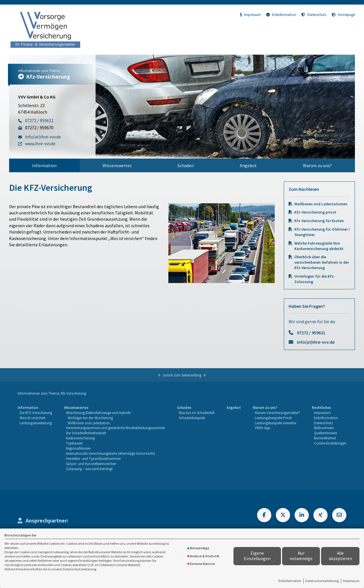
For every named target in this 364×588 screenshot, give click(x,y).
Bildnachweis (324, 428)
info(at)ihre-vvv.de (316, 342)
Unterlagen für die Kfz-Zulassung (315, 279)
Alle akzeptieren (340, 556)
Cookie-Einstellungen (330, 443)
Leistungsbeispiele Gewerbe (275, 423)
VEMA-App (262, 428)
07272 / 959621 (311, 333)
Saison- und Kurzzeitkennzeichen (91, 464)
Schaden (186, 165)
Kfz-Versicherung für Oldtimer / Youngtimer (322, 232)
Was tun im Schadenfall (197, 413)
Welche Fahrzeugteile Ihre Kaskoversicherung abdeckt (319, 246)
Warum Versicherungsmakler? (277, 413)
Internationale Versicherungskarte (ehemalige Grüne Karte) (110, 453)
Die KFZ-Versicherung (36, 413)
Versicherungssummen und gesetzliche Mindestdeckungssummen (116, 428)
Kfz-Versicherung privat (315, 212)
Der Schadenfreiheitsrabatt (86, 433)
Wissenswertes (117, 165)
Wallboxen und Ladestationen (321, 204)
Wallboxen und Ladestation (89, 423)
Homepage (343, 15)
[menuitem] (44, 165)
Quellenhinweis (325, 433)
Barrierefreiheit (325, 438)
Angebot (248, 165)
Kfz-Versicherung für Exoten (319, 221)
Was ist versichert (33, 418)
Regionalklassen (78, 448)
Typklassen (74, 443)
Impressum (351, 581)
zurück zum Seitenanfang (182, 375)
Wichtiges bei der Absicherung (90, 418)
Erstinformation (290, 581)
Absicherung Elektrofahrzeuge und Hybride (98, 413)
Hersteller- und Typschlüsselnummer (93, 458)
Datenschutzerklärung (322, 581)
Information (44, 165)
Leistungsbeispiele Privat (273, 418)
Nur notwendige (301, 556)
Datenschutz (314, 15)
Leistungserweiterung (36, 423)
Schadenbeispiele (192, 418)
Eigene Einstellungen (257, 556)
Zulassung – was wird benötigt (89, 469)
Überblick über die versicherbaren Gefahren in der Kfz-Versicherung (322, 262)
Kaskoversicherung (80, 438)
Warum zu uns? (317, 165)
